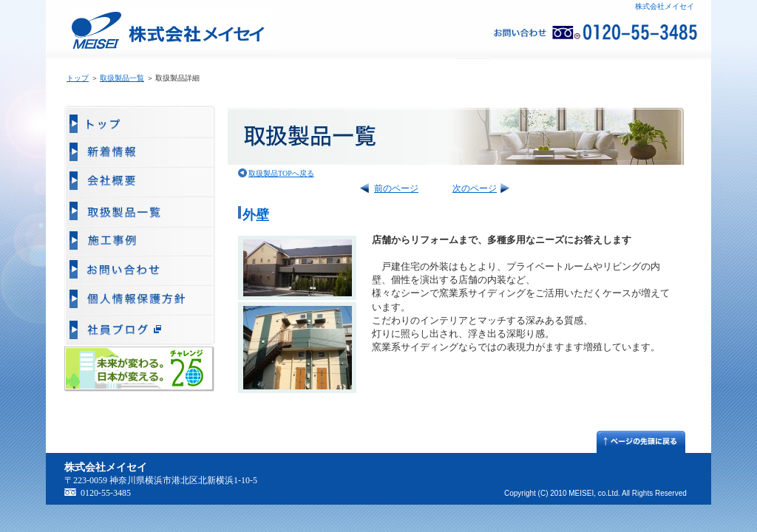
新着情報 (140, 153)
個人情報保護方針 (140, 301)
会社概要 (140, 183)
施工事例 (140, 242)
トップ (78, 78)
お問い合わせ (140, 271)
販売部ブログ (140, 330)
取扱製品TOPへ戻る (281, 173)
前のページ (396, 188)
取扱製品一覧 (122, 78)
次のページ (475, 188)
